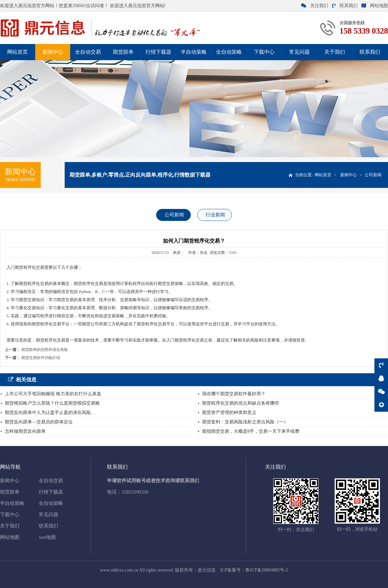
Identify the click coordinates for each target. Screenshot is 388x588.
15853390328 (135, 492)
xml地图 (47, 537)
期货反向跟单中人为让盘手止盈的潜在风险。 (50, 413)
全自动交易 (88, 52)
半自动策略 (194, 52)
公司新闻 (373, 175)
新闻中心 (53, 52)
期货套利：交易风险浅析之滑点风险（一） (245, 422)
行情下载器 (158, 52)
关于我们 (335, 52)
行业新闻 (215, 215)
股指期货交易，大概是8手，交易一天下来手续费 (251, 431)
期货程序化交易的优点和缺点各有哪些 (241, 403)
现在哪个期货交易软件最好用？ (234, 394)
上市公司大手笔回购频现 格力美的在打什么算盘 (53, 394)
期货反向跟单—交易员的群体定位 (39, 422)
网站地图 (375, 6)
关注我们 (315, 6)
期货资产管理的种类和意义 (229, 413)
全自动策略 (229, 52)
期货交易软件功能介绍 (41, 358)
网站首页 (17, 52)
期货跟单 (123, 52)
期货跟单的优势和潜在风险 (45, 350)
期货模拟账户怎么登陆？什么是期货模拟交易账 (52, 403)
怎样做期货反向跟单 (25, 431)
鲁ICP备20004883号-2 (267, 570)
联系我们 (345, 6)
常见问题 (299, 52)
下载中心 (264, 52)
